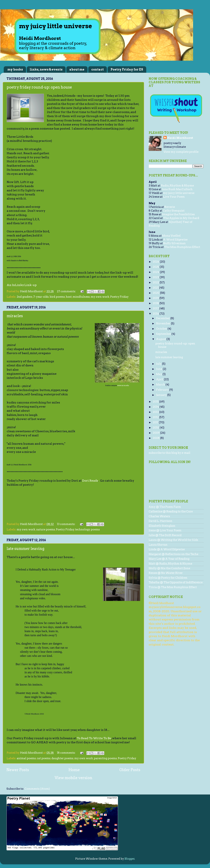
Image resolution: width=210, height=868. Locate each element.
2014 (156, 407)
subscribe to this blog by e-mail (169, 453)
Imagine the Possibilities (178, 214)
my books (15, 70)
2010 (156, 428)
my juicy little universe (179, 193)
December (163, 318)
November (164, 323)
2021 (156, 288)
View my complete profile (181, 152)
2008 (156, 438)
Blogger (130, 859)
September (164, 334)
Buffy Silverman (175, 243)
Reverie (170, 207)
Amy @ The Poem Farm (165, 507)
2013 (156, 412)
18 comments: (66, 753)
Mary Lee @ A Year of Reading (169, 559)
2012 (156, 417)
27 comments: (67, 291)
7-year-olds (41, 297)
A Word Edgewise (175, 240)
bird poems (57, 297)
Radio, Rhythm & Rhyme (177, 186)
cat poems (44, 758)
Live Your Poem (174, 197)
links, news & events (46, 70)
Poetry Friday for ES (127, 70)
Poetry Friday (119, 297)
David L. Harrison (160, 521)
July (159, 364)
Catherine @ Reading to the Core (171, 511)
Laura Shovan (158, 545)
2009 (156, 433)
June (159, 369)
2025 (156, 267)
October (162, 329)
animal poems (26, 758)
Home (74, 770)
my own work (100, 297)
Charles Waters (159, 516)
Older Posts (130, 770)
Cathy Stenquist (174, 211)
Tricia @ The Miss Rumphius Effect (173, 587)
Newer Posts (18, 770)
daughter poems (62, 758)
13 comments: (66, 524)
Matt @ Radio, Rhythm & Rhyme (170, 564)
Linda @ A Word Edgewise (167, 549)
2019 (156, 298)
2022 (156, 282)
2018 (156, 303)
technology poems (87, 529)
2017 (156, 308)
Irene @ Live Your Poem (165, 530)
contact (97, 70)
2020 (156, 293)
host (69, 297)
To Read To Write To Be (94, 738)
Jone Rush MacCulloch (177, 189)
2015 (156, 402)
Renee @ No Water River (166, 573)
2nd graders (25, 297)
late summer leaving (26, 549)
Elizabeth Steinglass (162, 526)
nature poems (46, 529)
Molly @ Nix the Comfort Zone (169, 568)
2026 (156, 262)
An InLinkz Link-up (22, 285)
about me (77, 70)
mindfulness (81, 297)
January (162, 395)
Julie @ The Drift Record (165, 535)
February (163, 390)
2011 (156, 422)
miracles (15, 316)
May (159, 374)
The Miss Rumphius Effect (182, 247)
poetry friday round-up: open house (39, 87)
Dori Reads (90, 481)
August (161, 339)
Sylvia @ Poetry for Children (168, 578)
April (160, 379)
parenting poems (105, 758)
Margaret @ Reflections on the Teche (173, 554)
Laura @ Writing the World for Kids (173, 540)
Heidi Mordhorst (180, 138)
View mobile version (73, 778)
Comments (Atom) (37, 789)
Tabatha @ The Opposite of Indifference (176, 582)
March (161, 385)
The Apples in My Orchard (181, 218)
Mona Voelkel (171, 236)
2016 (156, 314)
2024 (156, 272)
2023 (156, 277)
